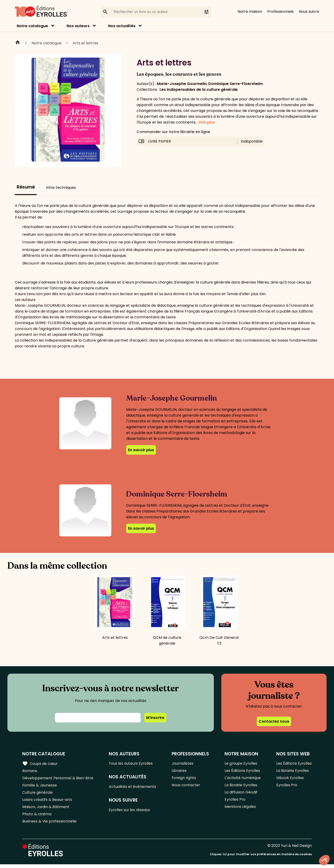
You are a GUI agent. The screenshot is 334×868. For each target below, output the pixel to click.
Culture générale (38, 794)
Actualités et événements (133, 787)
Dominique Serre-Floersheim (236, 84)
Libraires (180, 771)
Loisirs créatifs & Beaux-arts (48, 802)
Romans (30, 771)
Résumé (26, 187)
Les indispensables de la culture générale (199, 90)
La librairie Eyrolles (241, 787)
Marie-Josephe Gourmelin (182, 84)
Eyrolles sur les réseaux (130, 811)
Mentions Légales (240, 810)
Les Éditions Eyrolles (242, 771)
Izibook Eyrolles (290, 779)
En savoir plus (141, 450)
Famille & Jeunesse (40, 787)
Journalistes (183, 764)
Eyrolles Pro (235, 802)
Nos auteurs (78, 26)
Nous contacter (186, 787)
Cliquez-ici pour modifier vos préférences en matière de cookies (261, 858)
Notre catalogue (32, 26)
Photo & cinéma (37, 817)
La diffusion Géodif (241, 794)
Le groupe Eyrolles (241, 764)
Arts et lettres (85, 43)
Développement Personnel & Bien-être (58, 779)
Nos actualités (122, 26)
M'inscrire (155, 718)
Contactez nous (274, 721)
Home (18, 43)
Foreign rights (184, 779)
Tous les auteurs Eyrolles (132, 764)
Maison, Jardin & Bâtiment (46, 810)
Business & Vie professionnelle (50, 825)
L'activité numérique (242, 779)
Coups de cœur (40, 764)
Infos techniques (61, 188)
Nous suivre (309, 11)
